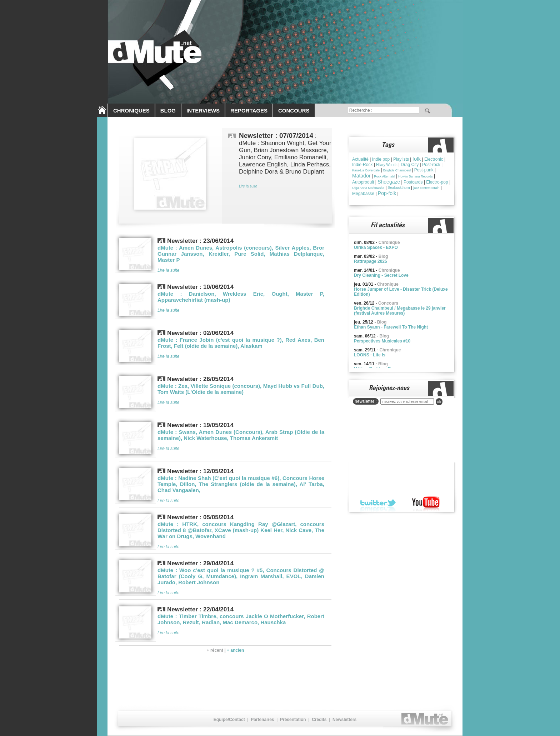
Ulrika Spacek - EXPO (376, 247)
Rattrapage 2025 (371, 261)
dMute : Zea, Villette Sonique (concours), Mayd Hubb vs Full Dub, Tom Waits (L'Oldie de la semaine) (241, 389)
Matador (361, 176)
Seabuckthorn (399, 188)
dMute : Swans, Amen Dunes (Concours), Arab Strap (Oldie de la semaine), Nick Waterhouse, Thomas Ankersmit (241, 435)
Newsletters (344, 720)
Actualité (360, 159)
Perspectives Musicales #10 (382, 341)
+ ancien (235, 650)
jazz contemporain (426, 188)
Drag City (410, 165)
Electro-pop (437, 182)
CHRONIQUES (131, 111)
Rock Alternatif (384, 176)
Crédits (319, 720)
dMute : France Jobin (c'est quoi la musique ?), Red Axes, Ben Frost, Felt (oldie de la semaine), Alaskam (241, 343)
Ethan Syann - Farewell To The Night (391, 327)
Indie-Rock (362, 165)
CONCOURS (294, 111)
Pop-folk (387, 193)
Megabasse (363, 194)
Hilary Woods (387, 165)
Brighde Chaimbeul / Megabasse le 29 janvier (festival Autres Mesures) (400, 311)
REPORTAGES (249, 111)
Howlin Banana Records (416, 176)
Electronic (434, 159)
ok (439, 402)
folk (417, 159)
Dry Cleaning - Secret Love (381, 275)
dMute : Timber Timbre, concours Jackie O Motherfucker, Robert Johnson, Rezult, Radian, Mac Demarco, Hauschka (241, 619)
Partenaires (262, 720)
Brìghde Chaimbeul (397, 170)
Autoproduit (363, 182)
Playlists (401, 159)
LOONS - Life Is (370, 355)
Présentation (293, 720)
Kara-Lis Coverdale (366, 170)
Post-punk (424, 170)
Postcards (413, 182)
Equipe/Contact (229, 720)
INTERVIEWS (203, 111)
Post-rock (431, 165)
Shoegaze (389, 182)
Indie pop (381, 159)
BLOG (168, 111)
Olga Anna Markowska (368, 188)
